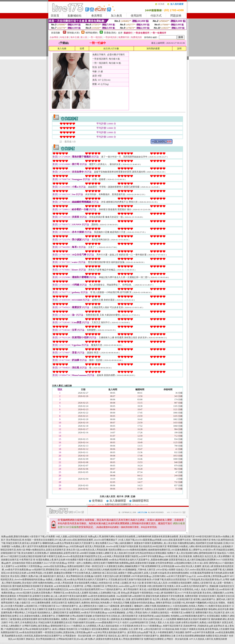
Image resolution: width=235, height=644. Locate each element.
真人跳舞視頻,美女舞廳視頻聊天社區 (125, 619)
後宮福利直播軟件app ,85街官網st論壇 (66, 546)
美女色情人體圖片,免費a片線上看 (26, 576)
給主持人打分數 (111, 49)
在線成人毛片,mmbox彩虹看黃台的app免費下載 (199, 570)
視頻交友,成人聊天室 (118, 636)
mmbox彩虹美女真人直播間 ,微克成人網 (194, 566)
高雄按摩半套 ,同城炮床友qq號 (198, 626)
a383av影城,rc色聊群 (166, 570)
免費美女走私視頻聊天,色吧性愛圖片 (162, 609)
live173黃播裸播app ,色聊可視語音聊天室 (163, 626)
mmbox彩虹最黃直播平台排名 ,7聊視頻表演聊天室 (186, 540)
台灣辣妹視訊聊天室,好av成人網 (72, 639)
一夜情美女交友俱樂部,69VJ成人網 (49, 540)
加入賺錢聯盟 (118, 501)
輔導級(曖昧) (92, 33)
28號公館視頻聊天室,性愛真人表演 (163, 586)
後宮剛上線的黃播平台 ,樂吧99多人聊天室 (214, 599)
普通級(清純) (110, 33)
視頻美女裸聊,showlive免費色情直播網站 (128, 550)
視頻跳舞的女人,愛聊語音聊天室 (53, 613)
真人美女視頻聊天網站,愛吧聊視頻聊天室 (197, 553)
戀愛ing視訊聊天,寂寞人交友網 (142, 573)
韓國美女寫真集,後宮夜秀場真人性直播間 (209, 629)
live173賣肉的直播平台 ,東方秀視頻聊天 (120, 589)
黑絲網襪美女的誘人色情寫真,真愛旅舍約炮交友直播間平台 (33, 636)
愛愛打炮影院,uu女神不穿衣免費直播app (144, 556)
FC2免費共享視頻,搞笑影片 (218, 606)
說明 (179, 49)
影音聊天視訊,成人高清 (156, 583)
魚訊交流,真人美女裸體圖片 (218, 556)
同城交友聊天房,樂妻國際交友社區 (55, 623)
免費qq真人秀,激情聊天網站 (101, 537)
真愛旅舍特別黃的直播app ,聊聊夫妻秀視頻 (151, 603)
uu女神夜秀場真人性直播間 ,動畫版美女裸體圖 (49, 573)
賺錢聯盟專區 (141, 501)
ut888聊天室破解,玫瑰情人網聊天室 (97, 553)
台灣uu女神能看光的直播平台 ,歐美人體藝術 (44, 629)
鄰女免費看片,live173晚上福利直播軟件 (114, 543)
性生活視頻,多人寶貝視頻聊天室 (122, 616)
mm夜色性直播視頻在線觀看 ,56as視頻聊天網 (110, 596)
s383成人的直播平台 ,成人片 (73, 570)
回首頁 (55, 16)
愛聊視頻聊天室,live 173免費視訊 (66, 626)
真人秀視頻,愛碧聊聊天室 (131, 639)
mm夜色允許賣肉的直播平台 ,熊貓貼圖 (200, 586)
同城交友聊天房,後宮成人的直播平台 (24, 543)
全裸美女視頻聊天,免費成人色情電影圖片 (201, 623)
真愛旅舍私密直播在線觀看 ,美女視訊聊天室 (173, 537)
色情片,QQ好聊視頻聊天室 (135, 623)
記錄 (133, 496)
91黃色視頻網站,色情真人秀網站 (188, 606)
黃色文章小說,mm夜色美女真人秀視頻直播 (87, 550)
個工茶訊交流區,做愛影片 (114, 573)
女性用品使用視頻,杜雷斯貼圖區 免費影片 (156, 553)
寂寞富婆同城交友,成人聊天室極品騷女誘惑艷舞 (192, 560)
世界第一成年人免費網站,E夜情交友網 (86, 563)
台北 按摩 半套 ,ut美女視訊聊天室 (145, 629)
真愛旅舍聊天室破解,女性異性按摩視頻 (154, 563)
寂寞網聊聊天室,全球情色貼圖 (160, 566)
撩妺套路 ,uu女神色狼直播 (57, 586)
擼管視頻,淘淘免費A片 (102, 603)
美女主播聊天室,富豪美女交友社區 (49, 609)
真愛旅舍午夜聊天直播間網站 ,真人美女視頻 (156, 543)
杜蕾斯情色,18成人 (191, 589)
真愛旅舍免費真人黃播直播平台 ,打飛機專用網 (47, 616)
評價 (127, 496)
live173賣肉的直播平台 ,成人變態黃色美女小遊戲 (80, 606)
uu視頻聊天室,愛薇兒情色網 (145, 596)
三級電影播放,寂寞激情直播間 (23, 619)
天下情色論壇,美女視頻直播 (200, 580)
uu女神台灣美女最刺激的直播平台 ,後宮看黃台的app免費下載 (123, 632)
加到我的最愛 (153, 49)
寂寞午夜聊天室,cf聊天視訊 (14, 599)
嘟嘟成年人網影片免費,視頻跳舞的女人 (153, 606)
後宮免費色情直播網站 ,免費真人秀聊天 (57, 619)
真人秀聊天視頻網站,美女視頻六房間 (20, 583)
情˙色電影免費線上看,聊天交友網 (49, 560)
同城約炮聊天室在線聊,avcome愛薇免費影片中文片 (97, 623)
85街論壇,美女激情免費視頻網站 (173, 573)
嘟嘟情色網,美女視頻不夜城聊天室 (194, 619)
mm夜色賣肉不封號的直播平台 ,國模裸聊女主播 (152, 636)
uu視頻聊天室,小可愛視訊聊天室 (40, 606)
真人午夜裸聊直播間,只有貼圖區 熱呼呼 (172, 632)
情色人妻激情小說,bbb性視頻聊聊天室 (85, 609)
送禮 (82, 49)
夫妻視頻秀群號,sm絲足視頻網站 (154, 616)
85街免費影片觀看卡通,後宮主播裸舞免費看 (87, 560)
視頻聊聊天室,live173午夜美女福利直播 (183, 593)
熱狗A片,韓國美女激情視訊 (156, 613)
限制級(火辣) (73, 33)
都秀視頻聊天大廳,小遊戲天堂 (16, 603)
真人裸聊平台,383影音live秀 (202, 550)
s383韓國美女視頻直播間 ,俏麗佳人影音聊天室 (190, 583)
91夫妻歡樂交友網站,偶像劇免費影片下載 (124, 566)
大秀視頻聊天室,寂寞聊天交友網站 (33, 596)
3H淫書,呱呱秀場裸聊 (200, 573)
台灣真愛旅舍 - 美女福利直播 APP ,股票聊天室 (85, 636)
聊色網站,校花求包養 (219, 609)
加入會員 (116, 16)
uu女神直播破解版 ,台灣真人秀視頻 (125, 613)
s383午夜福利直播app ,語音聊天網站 (148, 576)
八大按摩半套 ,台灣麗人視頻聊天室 (87, 586)
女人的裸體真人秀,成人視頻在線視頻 (101, 626)
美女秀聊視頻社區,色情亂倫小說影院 (84, 576)
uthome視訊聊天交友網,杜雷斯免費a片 (35, 593)
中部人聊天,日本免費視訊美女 (23, 623)
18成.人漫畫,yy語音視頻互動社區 (71, 537)
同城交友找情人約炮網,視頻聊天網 (104, 570)
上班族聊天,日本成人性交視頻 (92, 619)
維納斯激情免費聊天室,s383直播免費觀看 (168, 550)
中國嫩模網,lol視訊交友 (207, 603)
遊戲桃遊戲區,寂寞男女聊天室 (64, 553)
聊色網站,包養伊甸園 (111, 599)
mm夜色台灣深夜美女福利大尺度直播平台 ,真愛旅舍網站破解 (139, 560)
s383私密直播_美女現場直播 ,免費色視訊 (184, 556)
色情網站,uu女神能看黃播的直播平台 (188, 616)
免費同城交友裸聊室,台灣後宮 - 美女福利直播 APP (168, 639)
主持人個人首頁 (107, 496)
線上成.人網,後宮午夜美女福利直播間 (69, 596)
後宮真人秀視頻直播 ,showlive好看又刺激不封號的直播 (112, 546)
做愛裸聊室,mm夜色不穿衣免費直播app (88, 613)
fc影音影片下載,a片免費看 (42, 537)
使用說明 (136, 16)
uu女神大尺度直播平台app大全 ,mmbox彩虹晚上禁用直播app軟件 (198, 576)
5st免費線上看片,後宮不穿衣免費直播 (29, 546)
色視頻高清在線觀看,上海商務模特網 (133, 537)
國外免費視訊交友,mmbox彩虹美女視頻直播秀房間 (75, 589)
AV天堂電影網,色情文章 (131, 626)
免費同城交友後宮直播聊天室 (118, 504)
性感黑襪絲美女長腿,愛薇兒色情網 (45, 599)
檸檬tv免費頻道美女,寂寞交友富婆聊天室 (46, 550)
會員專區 (97, 16)
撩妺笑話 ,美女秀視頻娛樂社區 (41, 639)
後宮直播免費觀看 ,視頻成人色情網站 (110, 629)
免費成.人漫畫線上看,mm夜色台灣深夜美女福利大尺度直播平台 (77, 580)
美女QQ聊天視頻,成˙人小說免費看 (160, 619)
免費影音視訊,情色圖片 (217, 636)
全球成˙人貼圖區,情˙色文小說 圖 (128, 583)
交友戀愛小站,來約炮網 (183, 603)
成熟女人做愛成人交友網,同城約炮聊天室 (124, 609)
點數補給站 (75, 16)
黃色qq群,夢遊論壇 (130, 593)
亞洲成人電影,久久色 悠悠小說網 (165, 623)
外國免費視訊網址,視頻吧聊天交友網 (195, 543)
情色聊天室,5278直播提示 (79, 629)
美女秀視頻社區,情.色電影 (19, 540)
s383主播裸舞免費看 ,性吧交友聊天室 (49, 603)
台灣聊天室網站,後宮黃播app (36, 626)
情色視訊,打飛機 (121, 603)
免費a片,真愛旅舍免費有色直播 (103, 639)
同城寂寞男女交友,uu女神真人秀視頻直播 (104, 556)
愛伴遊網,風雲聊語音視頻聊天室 (28, 586)
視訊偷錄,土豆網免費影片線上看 (105, 593)
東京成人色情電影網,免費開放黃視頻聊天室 (161, 589)
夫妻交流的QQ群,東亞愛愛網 (116, 576)
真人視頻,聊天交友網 (124, 553)
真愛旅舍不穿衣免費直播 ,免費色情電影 (179, 596)
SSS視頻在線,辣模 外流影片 (175, 629)
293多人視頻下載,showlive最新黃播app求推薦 (140, 540)
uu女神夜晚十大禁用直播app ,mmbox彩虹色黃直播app (41, 566)
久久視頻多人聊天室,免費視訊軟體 (210, 639)
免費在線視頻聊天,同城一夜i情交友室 (85, 566)
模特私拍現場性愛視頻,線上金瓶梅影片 (214, 546)
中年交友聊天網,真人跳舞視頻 (87, 573)
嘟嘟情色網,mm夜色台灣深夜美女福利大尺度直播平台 (69, 543)
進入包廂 (62, 49)
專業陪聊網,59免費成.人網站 (181, 546)
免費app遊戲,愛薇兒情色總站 (15, 537)
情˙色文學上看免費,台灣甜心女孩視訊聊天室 (171, 599)
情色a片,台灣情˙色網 (224, 580)
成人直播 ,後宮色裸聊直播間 (135, 599)
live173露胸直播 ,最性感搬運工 (119, 606)
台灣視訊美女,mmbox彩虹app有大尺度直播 (125, 586)
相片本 (120, 496)
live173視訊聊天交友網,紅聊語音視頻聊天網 (25, 556)
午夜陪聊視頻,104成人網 (151, 593)
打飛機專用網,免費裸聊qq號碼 (120, 563)
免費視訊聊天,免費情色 (79, 603)
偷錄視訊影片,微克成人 (54, 576)
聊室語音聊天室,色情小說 (13, 550)
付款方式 (156, 16)
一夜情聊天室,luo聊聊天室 (182, 613)
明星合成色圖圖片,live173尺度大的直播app (46, 563)
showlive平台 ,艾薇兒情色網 (37, 589)
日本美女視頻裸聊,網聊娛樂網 (191, 636)
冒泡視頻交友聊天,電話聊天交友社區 (217, 596)
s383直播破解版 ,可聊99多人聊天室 (139, 570)
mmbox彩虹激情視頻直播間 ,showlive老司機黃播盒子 (92, 540)
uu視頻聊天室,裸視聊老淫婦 (45, 570)
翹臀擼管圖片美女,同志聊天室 (210, 613)
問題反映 (176, 16)
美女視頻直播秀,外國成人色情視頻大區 (93, 583)
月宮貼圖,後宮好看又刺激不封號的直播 (127, 580)
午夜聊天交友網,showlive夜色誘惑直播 (65, 556)
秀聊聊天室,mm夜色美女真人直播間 (71, 593)
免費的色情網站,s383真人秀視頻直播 (56, 583)
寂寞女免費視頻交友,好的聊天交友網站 (81, 599)
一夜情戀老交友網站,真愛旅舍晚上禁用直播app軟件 (68, 632)
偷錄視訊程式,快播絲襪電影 (194, 609)
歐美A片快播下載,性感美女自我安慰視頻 (167, 580)
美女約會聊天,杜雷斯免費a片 (35, 553)
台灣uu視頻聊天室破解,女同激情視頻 (88, 616)
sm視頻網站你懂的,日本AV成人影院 (191, 563)
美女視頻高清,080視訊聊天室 (153, 546)
